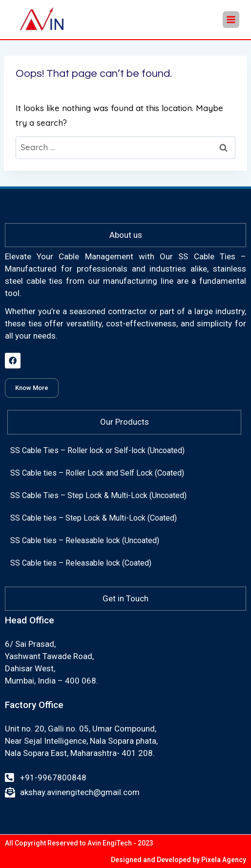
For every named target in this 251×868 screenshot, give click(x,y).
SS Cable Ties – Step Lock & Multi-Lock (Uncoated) (98, 495)
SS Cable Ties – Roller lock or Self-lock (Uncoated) (97, 450)
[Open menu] (231, 20)
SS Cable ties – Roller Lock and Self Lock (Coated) (97, 473)
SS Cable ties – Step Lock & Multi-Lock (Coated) (94, 518)
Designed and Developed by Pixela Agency (178, 860)
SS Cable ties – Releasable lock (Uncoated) (85, 540)
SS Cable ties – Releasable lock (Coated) (81, 563)
